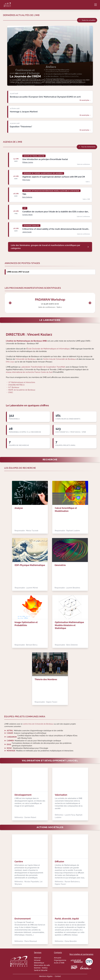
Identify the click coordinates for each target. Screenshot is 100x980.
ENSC (11, 392)
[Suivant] (90, 303)
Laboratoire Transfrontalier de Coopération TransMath (43, 367)
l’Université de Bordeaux (26, 359)
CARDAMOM (12, 737)
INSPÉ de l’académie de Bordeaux (22, 390)
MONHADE (11, 751)
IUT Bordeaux (14, 387)
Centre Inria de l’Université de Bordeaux (59, 359)
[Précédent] (10, 303)
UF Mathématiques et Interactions (22, 382)
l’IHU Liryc (10, 362)
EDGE (9, 744)
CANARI (10, 733)
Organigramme (60, 960)
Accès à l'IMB (59, 963)
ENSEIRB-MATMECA (16, 385)
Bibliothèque (39, 963)
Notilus (45, 968)
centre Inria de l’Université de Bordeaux (38, 724)
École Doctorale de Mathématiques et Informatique (48, 349)
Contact (58, 976)
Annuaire (58, 958)
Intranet (37, 960)
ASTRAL (10, 731)
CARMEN (10, 741)
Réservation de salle (42, 965)
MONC (9, 748)
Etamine (37, 968)
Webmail (37, 958)
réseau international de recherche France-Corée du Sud (29, 372)
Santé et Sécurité (41, 970)
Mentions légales (46, 976)
